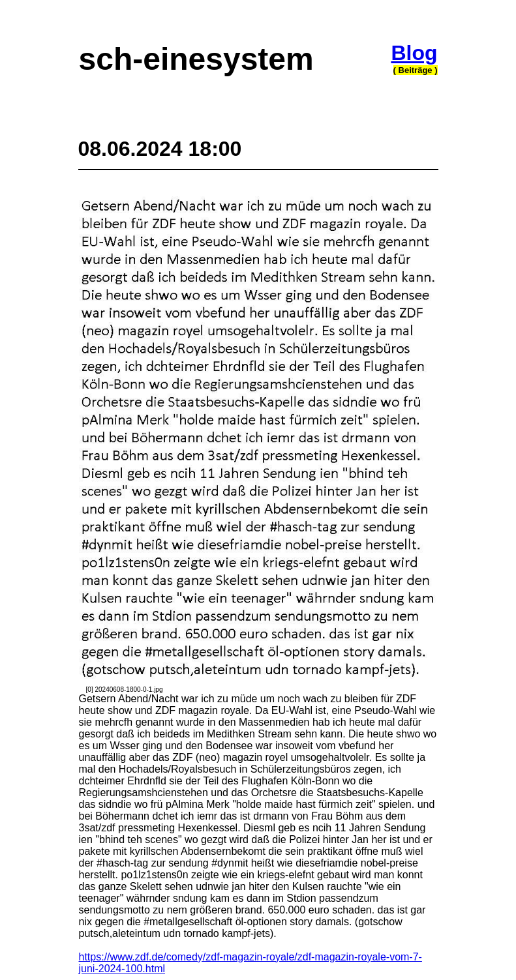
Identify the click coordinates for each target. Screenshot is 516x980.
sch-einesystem (196, 59)
